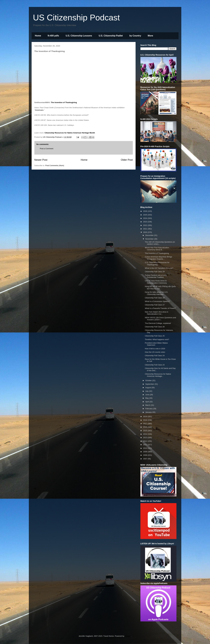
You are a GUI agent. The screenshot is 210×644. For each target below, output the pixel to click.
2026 (145, 211)
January (149, 412)
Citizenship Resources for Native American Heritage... (158, 375)
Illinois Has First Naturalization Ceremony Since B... (157, 249)
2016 (145, 427)
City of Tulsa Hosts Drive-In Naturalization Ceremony (156, 282)
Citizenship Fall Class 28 (155, 298)
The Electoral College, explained (158, 323)
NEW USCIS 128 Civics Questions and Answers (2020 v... (160, 319)
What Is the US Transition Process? (159, 268)
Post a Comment (47, 149)
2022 (145, 225)
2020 (145, 232)
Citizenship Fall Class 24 (155, 356)
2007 (145, 459)
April (147, 402)
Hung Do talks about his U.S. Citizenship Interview (156, 293)
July (147, 391)
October (149, 380)
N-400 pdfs (53, 36)
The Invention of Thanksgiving (64, 102)
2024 (145, 218)
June (147, 395)
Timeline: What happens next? (157, 339)
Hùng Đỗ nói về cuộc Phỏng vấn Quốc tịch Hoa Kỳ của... (160, 288)
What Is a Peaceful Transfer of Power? (160, 308)
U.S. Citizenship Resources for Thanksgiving (157, 264)
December (150, 235)
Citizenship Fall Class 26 (155, 327)
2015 (145, 431)
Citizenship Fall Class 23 (155, 365)
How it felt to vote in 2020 (155, 349)
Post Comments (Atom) (55, 165)
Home (38, 36)
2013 (145, 438)
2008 (145, 455)
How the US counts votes (155, 352)
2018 (145, 420)
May (147, 398)
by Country (135, 36)
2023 (145, 222)
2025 (145, 215)
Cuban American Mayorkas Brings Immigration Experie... (159, 258)
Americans (39, 110)
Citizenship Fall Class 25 (155, 336)
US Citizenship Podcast (76, 18)
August (148, 388)
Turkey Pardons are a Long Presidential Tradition (156, 276)
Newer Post (41, 160)
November (150, 239)
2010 (145, 448)
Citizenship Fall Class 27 (155, 305)
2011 (145, 445)
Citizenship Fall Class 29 (155, 272)
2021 (145, 229)
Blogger (128, 636)
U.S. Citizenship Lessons (79, 36)
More (150, 36)
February (149, 409)
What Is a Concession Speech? (157, 301)
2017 (145, 424)
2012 (145, 441)
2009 (145, 452)
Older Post (127, 160)
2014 (145, 434)
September (150, 384)
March (148, 405)
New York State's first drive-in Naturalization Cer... (157, 313)
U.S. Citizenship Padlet (111, 36)
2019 (145, 416)
